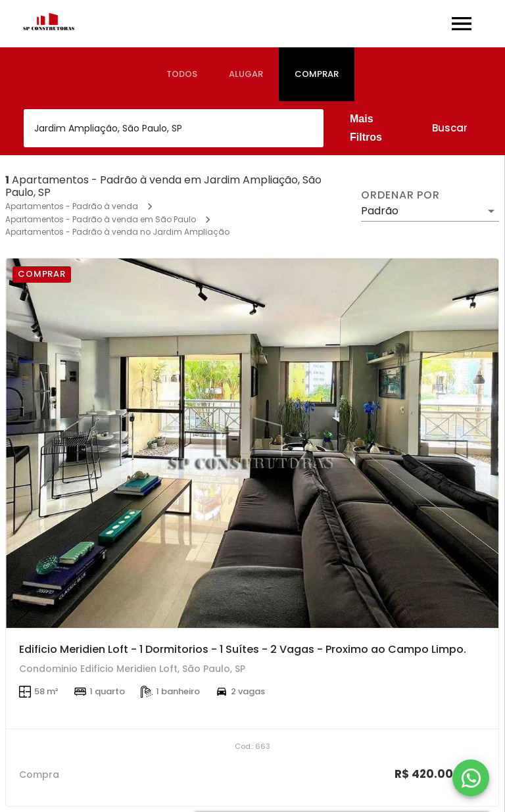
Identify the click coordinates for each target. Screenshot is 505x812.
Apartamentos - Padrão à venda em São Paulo (101, 219)
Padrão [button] (380, 211)
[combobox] (174, 128)
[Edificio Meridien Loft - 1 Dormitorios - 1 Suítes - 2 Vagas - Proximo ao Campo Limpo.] (252, 443)
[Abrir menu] (462, 24)
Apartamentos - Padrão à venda (72, 206)
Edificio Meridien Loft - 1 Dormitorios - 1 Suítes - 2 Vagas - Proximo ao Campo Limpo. (243, 649)
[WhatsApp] (471, 778)
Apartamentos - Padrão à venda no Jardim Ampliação (117, 232)
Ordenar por (400, 195)
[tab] (182, 74)
